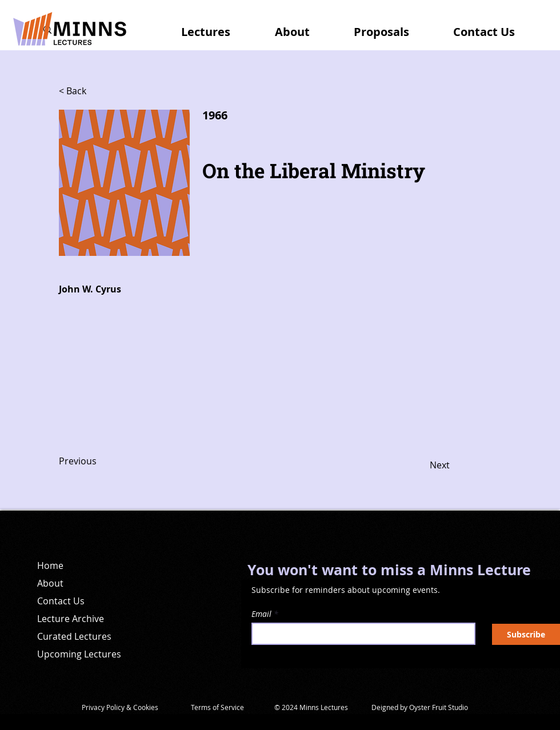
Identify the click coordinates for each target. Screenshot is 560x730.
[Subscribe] (526, 634)
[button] (218, 27)
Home (50, 565)
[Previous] (97, 462)
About (50, 583)
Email (261, 614)
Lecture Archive (71, 619)
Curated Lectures (74, 636)
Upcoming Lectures (79, 654)
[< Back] (97, 91)
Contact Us (61, 601)
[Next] (421, 466)
